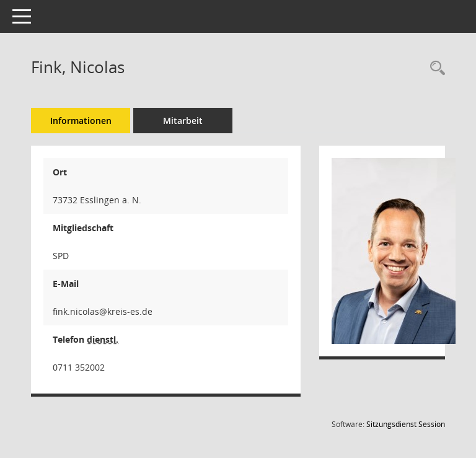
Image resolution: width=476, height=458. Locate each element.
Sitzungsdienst (406, 424)
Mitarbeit (183, 121)
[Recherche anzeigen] (434, 68)
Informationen (81, 121)
